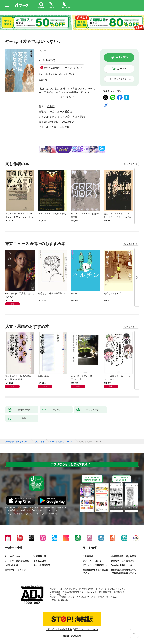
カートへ (122, 69)
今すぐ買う (122, 57)
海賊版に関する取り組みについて (95, 571)
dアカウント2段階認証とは (96, 565)
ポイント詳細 (72, 68)
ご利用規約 (88, 556)
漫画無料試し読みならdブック (17, 442)
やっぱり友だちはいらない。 (62, 442)
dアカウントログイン (16, 570)
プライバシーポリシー (93, 561)
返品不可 (43, 80)
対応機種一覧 (40, 556)
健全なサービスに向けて (122, 561)
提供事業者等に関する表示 (123, 556)
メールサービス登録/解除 (17, 561)
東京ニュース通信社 (61, 112)
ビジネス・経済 (61, 117)
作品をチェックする (121, 79)
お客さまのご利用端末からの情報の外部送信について (123, 571)
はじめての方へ (13, 556)
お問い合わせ (12, 565)
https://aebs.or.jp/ (60, 600)
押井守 (42, 51)
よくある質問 (40, 561)
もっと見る (129, 164)
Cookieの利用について (122, 565)
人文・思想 (79, 117)
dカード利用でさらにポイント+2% (55, 74)
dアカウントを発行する (59, 629)
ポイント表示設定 (42, 565)
